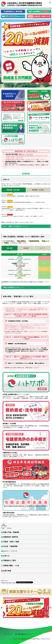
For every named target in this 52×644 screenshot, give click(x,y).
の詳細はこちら (14, 287)
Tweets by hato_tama (8, 583)
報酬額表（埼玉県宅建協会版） (18, 344)
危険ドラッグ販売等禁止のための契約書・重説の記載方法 (26, 363)
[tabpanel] (26, 52)
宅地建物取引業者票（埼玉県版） (19, 321)
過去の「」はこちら (16, 226)
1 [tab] (23, 86)
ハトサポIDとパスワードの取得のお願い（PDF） (30, 310)
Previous (2, 608)
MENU (9, 528)
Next (50, 608)
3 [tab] (29, 86)
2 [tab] (26, 86)
